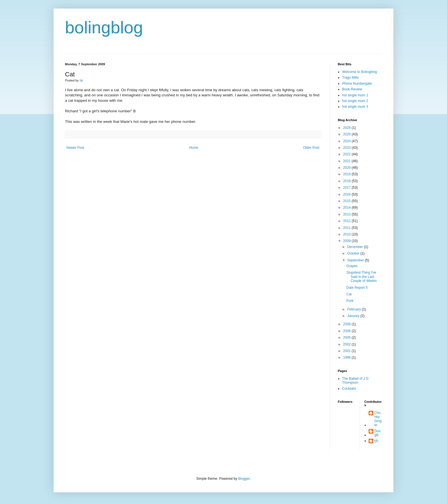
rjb (376, 441)
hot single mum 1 (355, 95)
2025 (348, 134)
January (354, 316)
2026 (348, 128)
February (354, 309)
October (354, 253)
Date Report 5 (357, 288)
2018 (348, 181)
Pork (350, 301)
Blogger (244, 479)
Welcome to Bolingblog (360, 72)
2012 (348, 221)
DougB (377, 433)
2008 (348, 324)
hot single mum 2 (355, 101)
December (356, 247)
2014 (348, 208)
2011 (348, 228)
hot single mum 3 (355, 107)
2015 (348, 201)
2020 (348, 168)
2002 (348, 344)
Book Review (352, 89)
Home (194, 148)
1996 (348, 357)
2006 (348, 331)
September (356, 260)
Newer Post (75, 148)
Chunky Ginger (378, 419)
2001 (348, 351)
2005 (348, 338)
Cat (349, 294)
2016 (348, 194)
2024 (348, 141)
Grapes (352, 266)
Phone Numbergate (357, 84)
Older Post (311, 148)
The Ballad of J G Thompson (355, 381)
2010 (348, 234)
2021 (348, 161)
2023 (348, 148)
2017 (348, 188)
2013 (348, 214)
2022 (348, 154)
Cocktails (349, 389)
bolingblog (104, 28)
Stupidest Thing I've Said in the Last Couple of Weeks (361, 277)
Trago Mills (350, 78)
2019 (348, 174)
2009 (348, 241)
